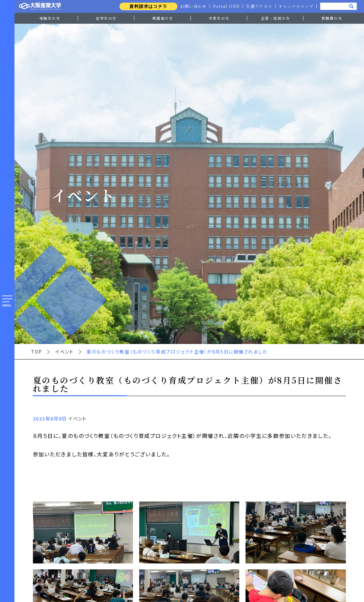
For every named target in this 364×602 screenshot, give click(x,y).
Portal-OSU (225, 6)
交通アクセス (259, 6)
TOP (37, 352)
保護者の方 (162, 18)
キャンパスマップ (296, 6)
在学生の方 (106, 18)
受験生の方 (50, 18)
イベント (64, 352)
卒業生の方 (219, 18)
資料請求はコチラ (147, 6)
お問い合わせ (192, 6)
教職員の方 (332, 18)
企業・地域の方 (275, 18)
